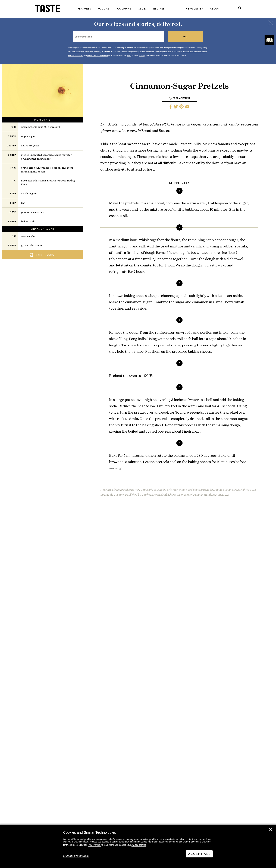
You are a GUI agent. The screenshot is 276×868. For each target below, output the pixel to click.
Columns (124, 9)
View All (25, 718)
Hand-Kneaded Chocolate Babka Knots (147, 676)
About (215, 9)
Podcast (104, 9)
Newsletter (195, 9)
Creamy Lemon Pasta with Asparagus (146, 697)
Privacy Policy (94, 845)
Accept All (199, 854)
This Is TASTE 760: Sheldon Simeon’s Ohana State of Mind (61, 679)
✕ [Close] (271, 830)
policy (129, 55)
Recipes (159, 9)
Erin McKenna (182, 98)
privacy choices (139, 845)
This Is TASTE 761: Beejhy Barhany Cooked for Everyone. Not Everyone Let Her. (61, 656)
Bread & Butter (138, 534)
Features (84, 9)
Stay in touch (76, 775)
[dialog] (138, 846)
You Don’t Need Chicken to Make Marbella (58, 700)
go (186, 37)
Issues (142, 9)
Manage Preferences (76, 856)
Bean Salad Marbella (134, 654)
